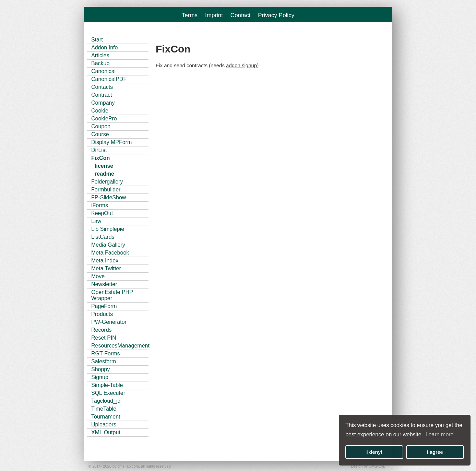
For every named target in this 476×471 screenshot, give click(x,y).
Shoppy (100, 369)
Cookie (100, 111)
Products (102, 314)
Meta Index (105, 261)
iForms (100, 205)
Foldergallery (107, 182)
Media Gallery (108, 245)
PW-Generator (109, 322)
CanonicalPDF (109, 79)
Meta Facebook (110, 253)
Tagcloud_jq (106, 401)
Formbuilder (106, 190)
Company (103, 103)
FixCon (100, 158)
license (104, 166)
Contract (102, 95)
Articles (100, 55)
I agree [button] (435, 452)
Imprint (214, 15)
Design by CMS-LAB (368, 466)
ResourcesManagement (120, 346)
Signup (100, 377)
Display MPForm (111, 142)
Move (98, 276)
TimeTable (104, 409)
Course (100, 134)
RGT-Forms (106, 354)
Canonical (103, 71)
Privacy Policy (276, 15)
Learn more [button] (440, 434)
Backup (100, 63)
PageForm (104, 306)
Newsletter (104, 284)
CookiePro (104, 119)
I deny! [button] (374, 452)
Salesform (104, 361)
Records (102, 330)
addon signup (241, 65)
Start (97, 40)
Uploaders (104, 425)
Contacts (102, 87)
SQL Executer (108, 393)
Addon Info (104, 48)
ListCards (103, 237)
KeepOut (102, 213)
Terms (190, 15)
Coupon (101, 126)
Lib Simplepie (108, 229)
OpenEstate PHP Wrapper (112, 295)
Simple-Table (107, 385)
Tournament (106, 417)
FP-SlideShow (109, 197)
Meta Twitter (106, 268)
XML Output (106, 432)
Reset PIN (104, 338)
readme (104, 174)
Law (96, 221)
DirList (99, 150)
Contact (241, 15)
